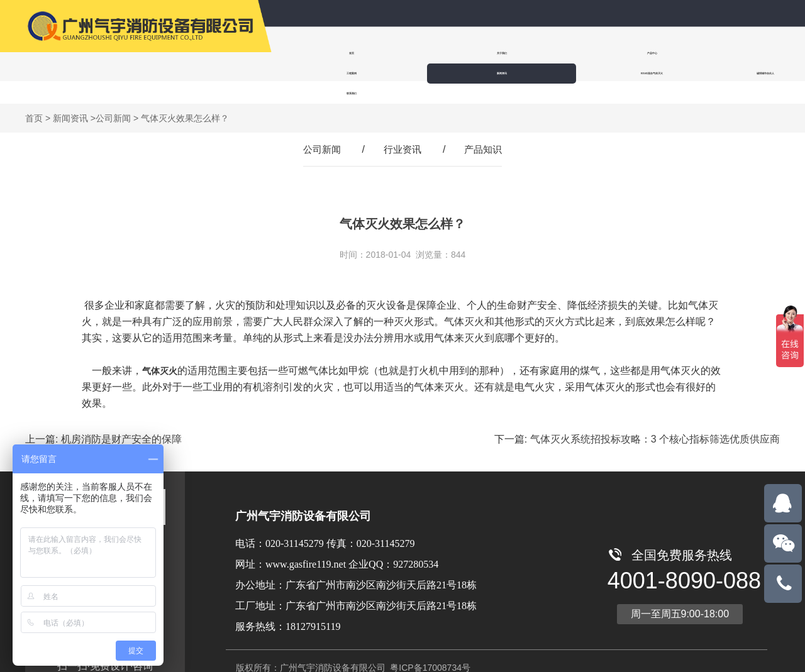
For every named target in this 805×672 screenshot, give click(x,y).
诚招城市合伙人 (314, 73)
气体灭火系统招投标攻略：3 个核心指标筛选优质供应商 (655, 419)
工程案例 (542, 53)
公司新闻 (113, 98)
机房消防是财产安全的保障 (121, 419)
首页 (312, 53)
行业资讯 (402, 129)
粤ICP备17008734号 (429, 647)
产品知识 (486, 129)
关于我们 (389, 53)
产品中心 (465, 53)
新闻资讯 (619, 53)
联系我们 (394, 73)
